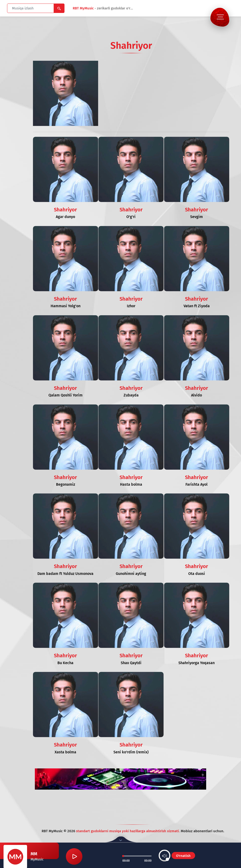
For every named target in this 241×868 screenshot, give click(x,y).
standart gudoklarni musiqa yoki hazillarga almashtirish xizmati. (128, 831)
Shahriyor (65, 210)
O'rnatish (183, 856)
